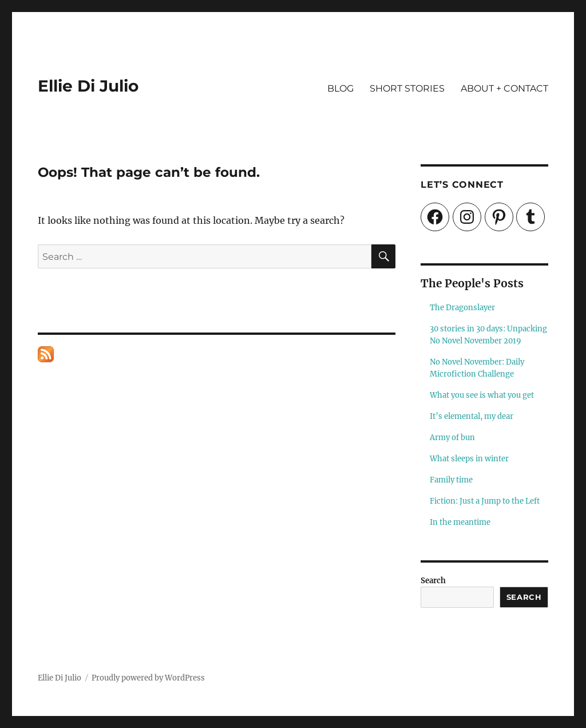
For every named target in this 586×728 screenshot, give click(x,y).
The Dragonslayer (462, 308)
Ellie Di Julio (88, 86)
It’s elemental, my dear (472, 416)
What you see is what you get (482, 395)
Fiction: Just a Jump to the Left (485, 501)
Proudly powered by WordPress (148, 678)
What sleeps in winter (469, 459)
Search (433, 581)
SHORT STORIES (407, 88)
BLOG (340, 88)
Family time (451, 480)
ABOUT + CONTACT (504, 88)
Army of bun (452, 438)
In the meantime (460, 522)
